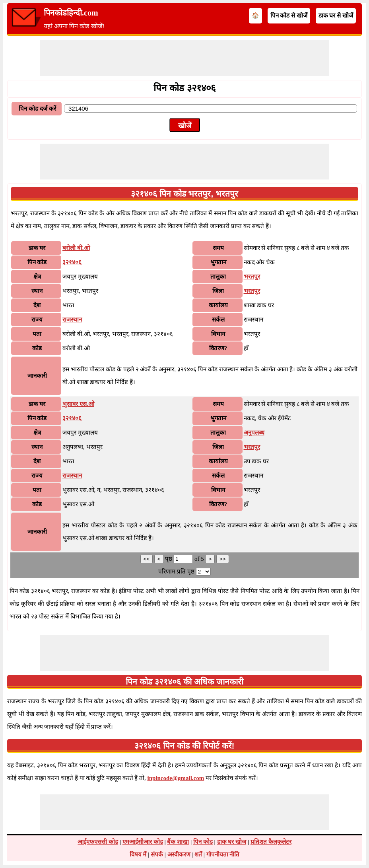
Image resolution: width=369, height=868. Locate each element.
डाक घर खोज (232, 842)
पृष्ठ (169, 559)
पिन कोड (203, 842)
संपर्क (157, 854)
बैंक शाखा (178, 842)
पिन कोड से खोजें (289, 16)
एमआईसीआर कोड (143, 842)
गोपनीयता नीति (223, 854)
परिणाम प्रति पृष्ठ (176, 572)
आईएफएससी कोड (98, 842)
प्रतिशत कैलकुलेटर (271, 842)
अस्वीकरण (179, 854)
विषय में (138, 854)
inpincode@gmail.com (176, 778)
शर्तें (198, 854)
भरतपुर (252, 277)
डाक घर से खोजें (336, 16)
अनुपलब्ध (254, 433)
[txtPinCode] (211, 108)
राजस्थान (72, 320)
